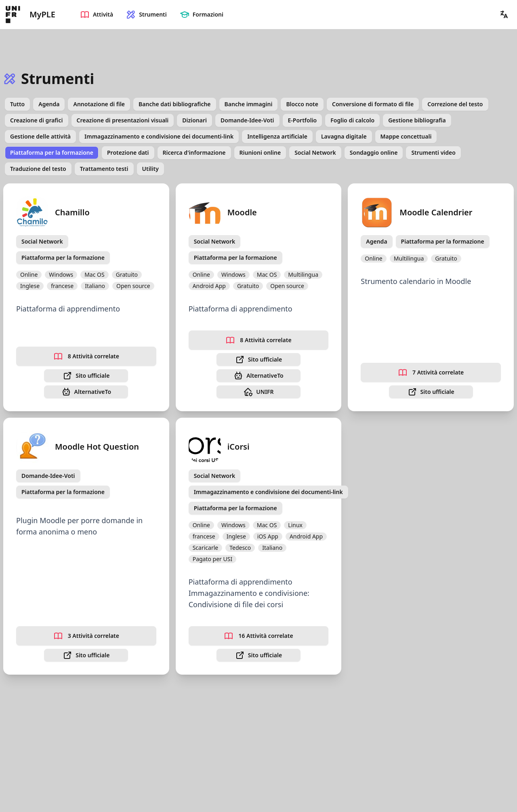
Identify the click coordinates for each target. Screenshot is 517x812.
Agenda (49, 104)
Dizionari (194, 120)
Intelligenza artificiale (277, 136)
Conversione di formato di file (373, 104)
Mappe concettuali (406, 136)
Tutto (17, 104)
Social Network (315, 153)
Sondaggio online (374, 153)
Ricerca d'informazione (194, 153)
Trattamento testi (104, 169)
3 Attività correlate (86, 636)
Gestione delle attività (40, 136)
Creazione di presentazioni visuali (123, 120)
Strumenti (146, 15)
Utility (150, 169)
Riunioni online (260, 153)
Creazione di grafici (37, 120)
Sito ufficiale (86, 376)
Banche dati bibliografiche (175, 104)
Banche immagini (249, 104)
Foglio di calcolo (352, 120)
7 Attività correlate (431, 372)
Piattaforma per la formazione (52, 153)
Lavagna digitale (344, 136)
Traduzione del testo (38, 169)
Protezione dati (128, 153)
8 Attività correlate (86, 356)
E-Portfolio (303, 120)
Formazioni (202, 15)
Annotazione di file (99, 104)
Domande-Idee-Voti (247, 120)
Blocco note (302, 104)
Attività (97, 15)
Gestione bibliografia (417, 120)
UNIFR (258, 392)
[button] (504, 15)
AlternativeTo (86, 392)
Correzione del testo (455, 104)
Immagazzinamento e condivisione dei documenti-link (159, 136)
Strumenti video (433, 153)
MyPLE (42, 14)
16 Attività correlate (258, 636)
